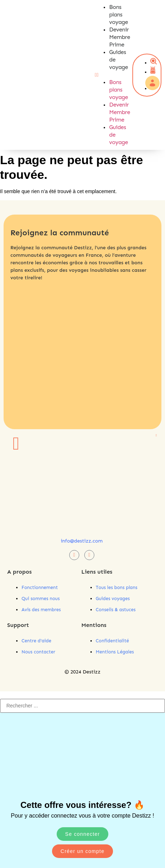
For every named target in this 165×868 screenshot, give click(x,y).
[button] (103, 75)
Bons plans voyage (118, 14)
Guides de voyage (118, 135)
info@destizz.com (82, 541)
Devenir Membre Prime (119, 37)
